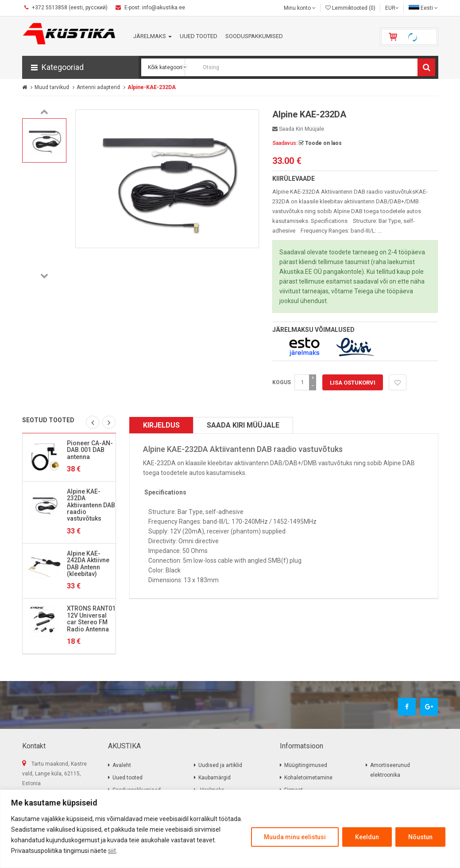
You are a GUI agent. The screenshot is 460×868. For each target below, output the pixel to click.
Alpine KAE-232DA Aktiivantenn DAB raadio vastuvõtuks (91, 505)
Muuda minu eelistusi (295, 837)
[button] (80, 67)
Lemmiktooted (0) (350, 8)
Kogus (282, 382)
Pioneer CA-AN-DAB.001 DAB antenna (90, 450)
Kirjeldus (161, 425)
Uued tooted (128, 778)
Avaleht (122, 765)
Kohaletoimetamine (308, 778)
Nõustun (420, 837)
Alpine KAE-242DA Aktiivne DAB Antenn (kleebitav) (88, 564)
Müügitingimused (306, 765)
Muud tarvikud (52, 87)
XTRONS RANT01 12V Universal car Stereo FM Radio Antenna (91, 619)
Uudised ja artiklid (220, 765)
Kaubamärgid (215, 778)
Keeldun (367, 837)
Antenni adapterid (98, 87)
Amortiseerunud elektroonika (390, 770)
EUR (392, 8)
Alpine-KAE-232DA (152, 87)
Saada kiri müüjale (298, 129)
